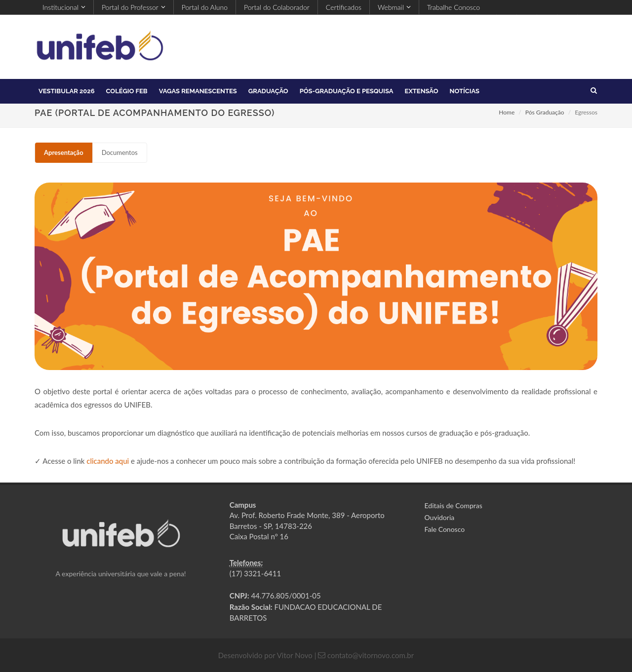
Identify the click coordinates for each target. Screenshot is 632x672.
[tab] (64, 153)
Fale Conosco (445, 529)
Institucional (64, 7)
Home (507, 112)
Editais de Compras (454, 505)
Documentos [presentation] (120, 152)
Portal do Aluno (205, 7)
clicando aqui (108, 461)
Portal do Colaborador (277, 7)
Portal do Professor (134, 7)
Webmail (394, 7)
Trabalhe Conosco (454, 7)
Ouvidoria (440, 517)
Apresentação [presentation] (64, 152)
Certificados (344, 7)
